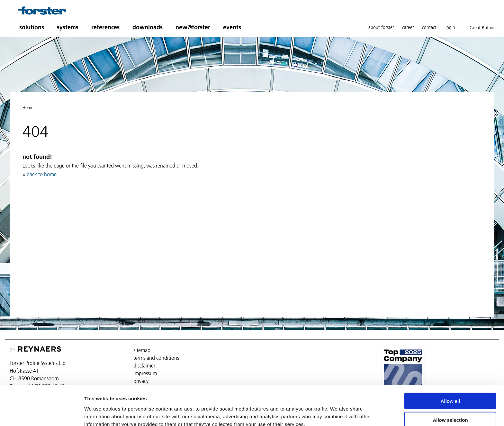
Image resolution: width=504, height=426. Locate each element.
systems (68, 27)
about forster (381, 27)
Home (28, 107)
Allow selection (450, 389)
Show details (337, 413)
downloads (148, 27)
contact (429, 27)
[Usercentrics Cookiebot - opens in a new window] (42, 413)
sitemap (142, 350)
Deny (450, 407)
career (408, 27)
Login (450, 27)
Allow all (450, 370)
